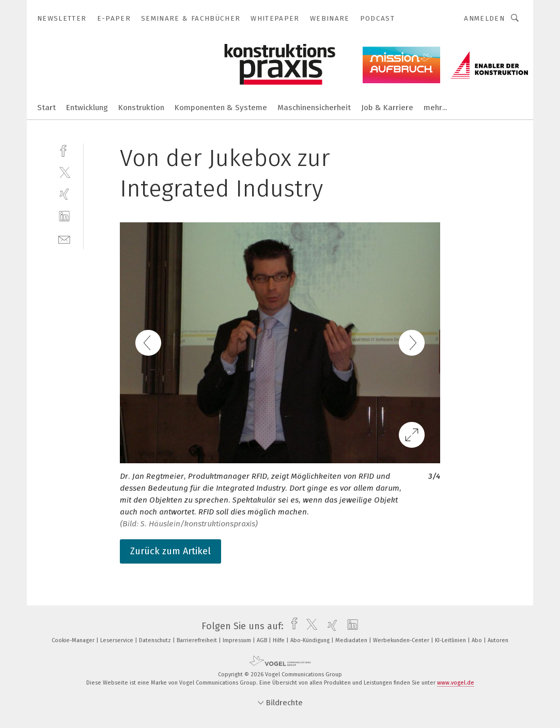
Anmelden (484, 18)
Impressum (238, 640)
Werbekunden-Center (402, 640)
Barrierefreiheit (198, 640)
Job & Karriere (387, 108)
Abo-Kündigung (311, 640)
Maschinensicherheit (314, 108)
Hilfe (279, 640)
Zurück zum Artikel (170, 551)
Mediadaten (352, 640)
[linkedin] (64, 216)
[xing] (64, 194)
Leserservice (118, 640)
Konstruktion (141, 108)
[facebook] (64, 150)
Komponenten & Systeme (221, 108)
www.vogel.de (456, 683)
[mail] (64, 239)
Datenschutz (156, 640)
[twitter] (64, 172)
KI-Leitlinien (451, 640)
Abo (478, 640)
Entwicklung (87, 108)
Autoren (498, 640)
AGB (263, 640)
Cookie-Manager (74, 640)
